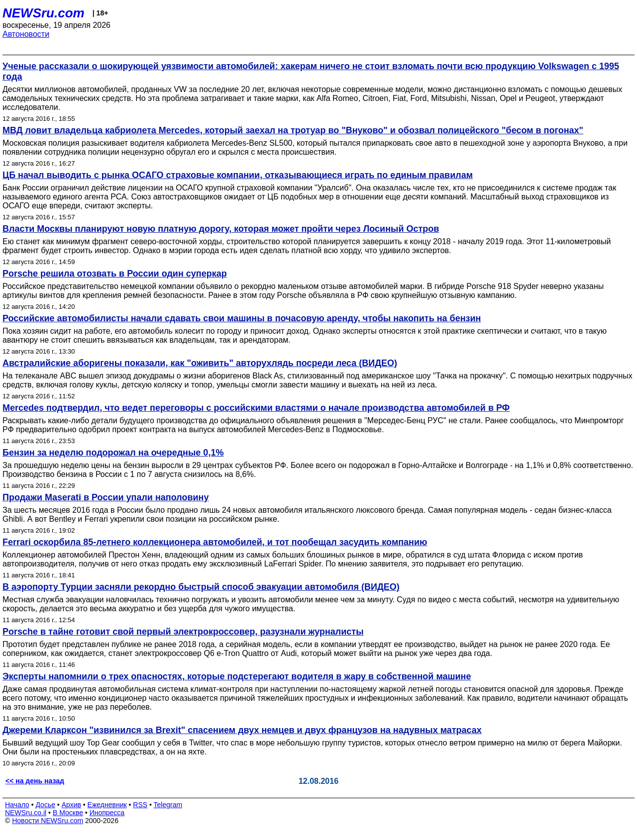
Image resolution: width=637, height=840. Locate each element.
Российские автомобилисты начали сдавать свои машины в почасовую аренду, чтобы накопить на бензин (242, 318)
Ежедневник (107, 805)
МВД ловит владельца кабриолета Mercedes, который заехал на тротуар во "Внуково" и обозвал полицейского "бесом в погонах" (293, 130)
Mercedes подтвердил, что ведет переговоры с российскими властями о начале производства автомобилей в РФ (256, 408)
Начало (17, 805)
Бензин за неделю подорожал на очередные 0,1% (113, 453)
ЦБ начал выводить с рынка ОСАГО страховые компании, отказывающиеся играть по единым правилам (238, 175)
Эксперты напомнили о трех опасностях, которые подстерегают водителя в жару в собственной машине (237, 676)
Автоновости (26, 34)
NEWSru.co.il (26, 813)
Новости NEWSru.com (48, 821)
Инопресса (107, 813)
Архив (71, 805)
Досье (45, 805)
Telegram (168, 805)
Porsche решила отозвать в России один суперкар (115, 274)
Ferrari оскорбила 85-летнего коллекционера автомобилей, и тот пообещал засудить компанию (215, 542)
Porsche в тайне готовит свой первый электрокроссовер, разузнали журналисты (183, 632)
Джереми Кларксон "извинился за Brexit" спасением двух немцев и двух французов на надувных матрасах (242, 730)
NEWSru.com (44, 13)
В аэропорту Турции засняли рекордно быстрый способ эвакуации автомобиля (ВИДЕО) (201, 587)
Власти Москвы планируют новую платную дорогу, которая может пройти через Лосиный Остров (221, 229)
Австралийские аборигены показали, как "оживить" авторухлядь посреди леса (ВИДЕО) (200, 363)
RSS (140, 805)
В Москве (68, 813)
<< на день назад (35, 781)
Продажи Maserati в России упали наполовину (106, 497)
